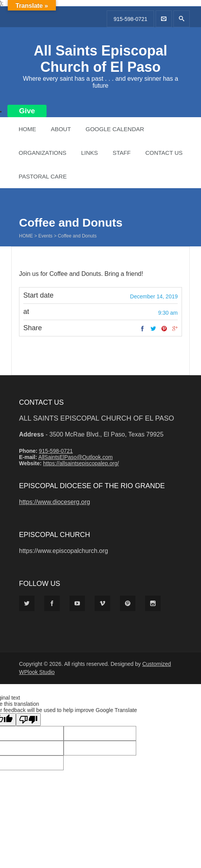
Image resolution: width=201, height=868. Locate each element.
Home (27, 129)
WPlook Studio (37, 672)
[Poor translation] (28, 720)
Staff (121, 153)
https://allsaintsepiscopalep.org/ (81, 463)
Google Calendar (115, 129)
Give (27, 111)
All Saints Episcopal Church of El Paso (100, 59)
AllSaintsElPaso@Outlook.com (76, 457)
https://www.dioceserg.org (55, 502)
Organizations (42, 153)
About (61, 129)
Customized (157, 664)
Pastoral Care (43, 176)
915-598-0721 (131, 19)
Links (89, 153)
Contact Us (164, 153)
